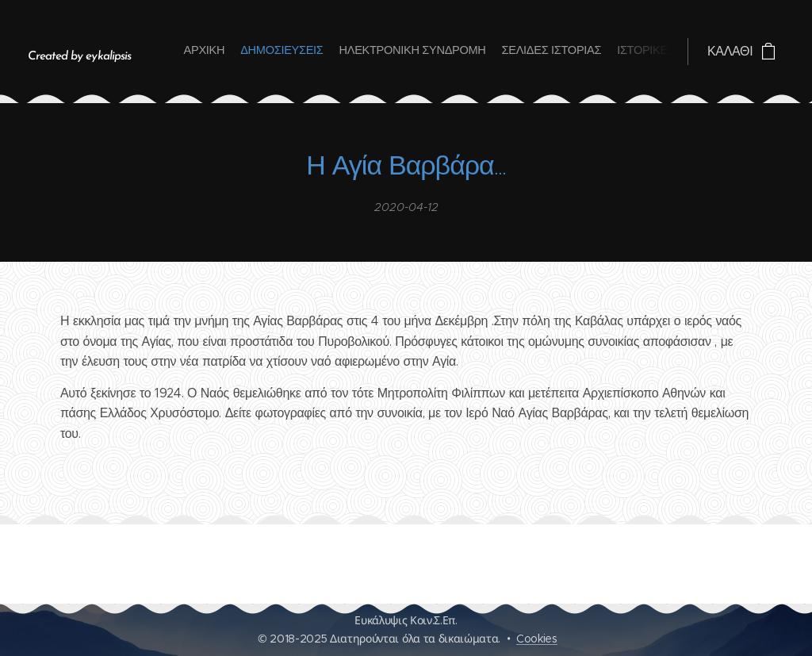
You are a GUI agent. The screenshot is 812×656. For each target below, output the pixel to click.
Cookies (537, 639)
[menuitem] (594, 52)
